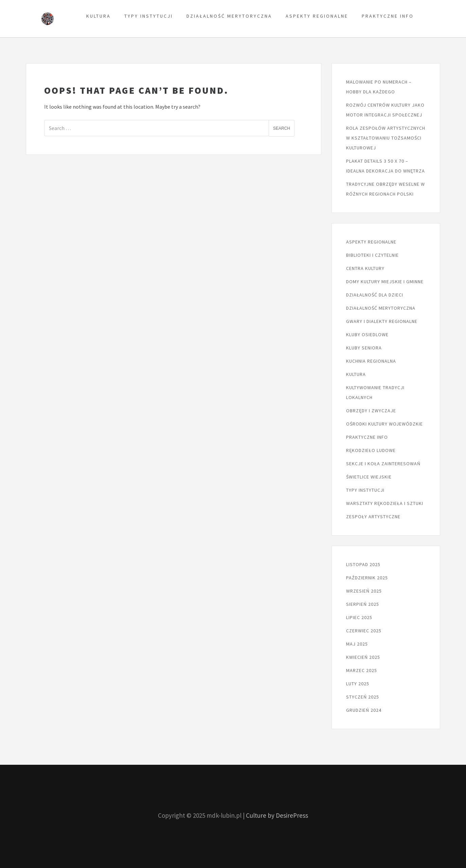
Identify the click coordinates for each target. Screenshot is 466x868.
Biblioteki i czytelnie (372, 255)
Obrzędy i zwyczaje (371, 411)
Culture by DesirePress (277, 815)
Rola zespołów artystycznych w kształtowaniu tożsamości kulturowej (386, 138)
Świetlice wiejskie (369, 477)
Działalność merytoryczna (229, 16)
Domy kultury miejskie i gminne (385, 282)
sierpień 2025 (363, 604)
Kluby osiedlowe (367, 334)
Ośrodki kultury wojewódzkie (384, 424)
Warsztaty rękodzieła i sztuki (385, 503)
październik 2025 (367, 578)
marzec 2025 (362, 670)
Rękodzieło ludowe (371, 450)
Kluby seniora (364, 348)
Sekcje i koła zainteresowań (383, 464)
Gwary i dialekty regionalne (382, 321)
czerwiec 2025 (364, 631)
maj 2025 (357, 644)
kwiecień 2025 (363, 657)
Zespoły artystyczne (373, 517)
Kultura (98, 16)
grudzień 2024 (364, 710)
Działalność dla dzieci (375, 295)
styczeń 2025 (363, 697)
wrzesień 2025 (364, 591)
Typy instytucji (149, 16)
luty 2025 (358, 684)
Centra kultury (365, 268)
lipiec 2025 (359, 617)
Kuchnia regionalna (371, 361)
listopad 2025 (363, 564)
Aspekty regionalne (317, 16)
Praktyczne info (388, 16)
